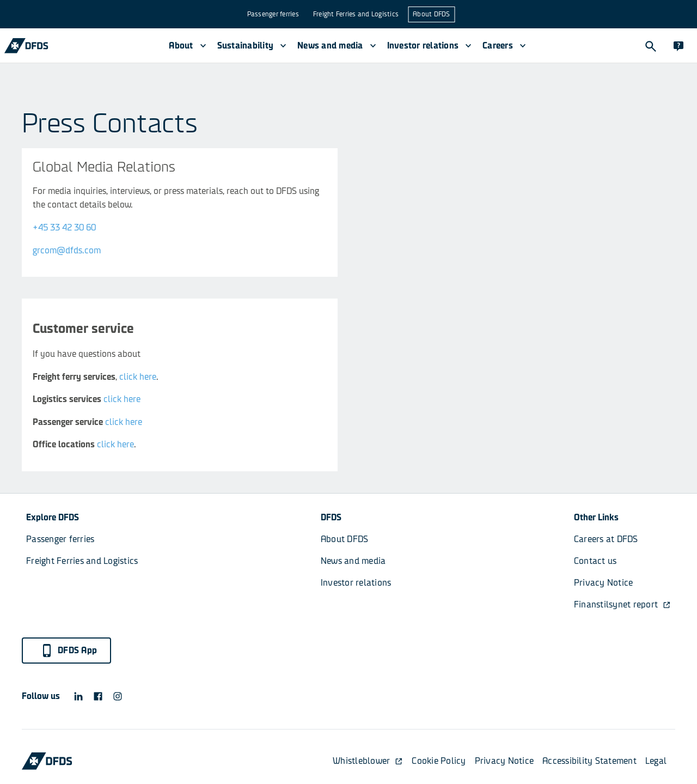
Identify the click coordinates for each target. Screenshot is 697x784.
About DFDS (432, 14)
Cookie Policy (439, 761)
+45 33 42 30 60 (64, 227)
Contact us (595, 561)
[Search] (650, 46)
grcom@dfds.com (67, 250)
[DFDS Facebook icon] (98, 696)
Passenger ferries (273, 14)
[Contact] (678, 46)
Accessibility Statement (589, 761)
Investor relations (356, 583)
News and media (353, 561)
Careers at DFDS (606, 539)
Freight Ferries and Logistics (356, 14)
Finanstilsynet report (622, 604)
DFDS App (69, 651)
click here (138, 377)
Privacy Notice (604, 583)
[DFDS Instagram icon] (118, 696)
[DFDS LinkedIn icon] (78, 696)
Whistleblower (368, 761)
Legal (656, 761)
